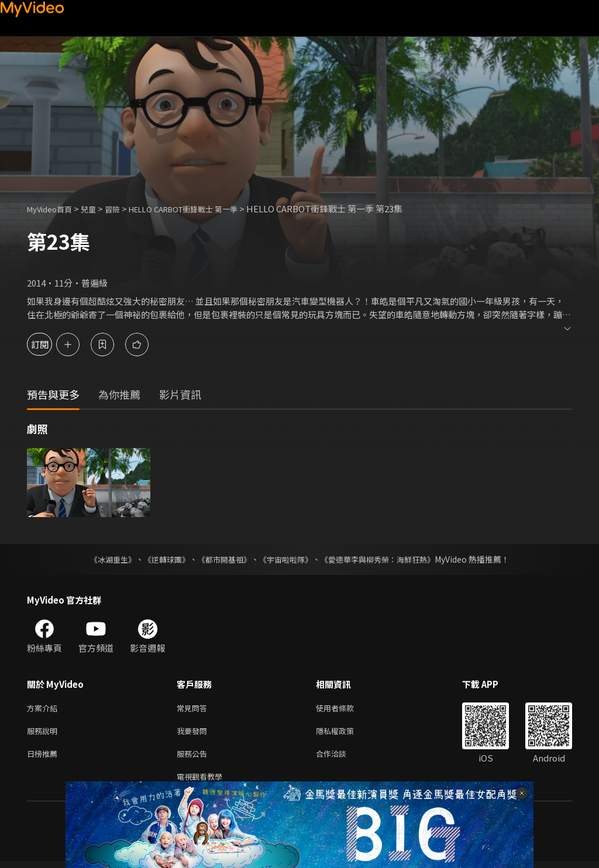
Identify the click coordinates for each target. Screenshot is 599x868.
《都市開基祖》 (221, 559)
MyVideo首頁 (54, 209)
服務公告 (194, 758)
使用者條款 (345, 709)
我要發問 (194, 733)
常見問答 (194, 709)
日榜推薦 (44, 758)
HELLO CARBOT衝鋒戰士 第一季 (205, 209)
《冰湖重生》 (102, 559)
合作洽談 (340, 758)
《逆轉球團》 (160, 559)
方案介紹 (44, 709)
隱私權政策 (345, 733)
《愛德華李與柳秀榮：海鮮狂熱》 (385, 559)
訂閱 (50, 344)
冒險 (124, 209)
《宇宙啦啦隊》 (287, 559)
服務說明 (44, 733)
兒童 (98, 209)
